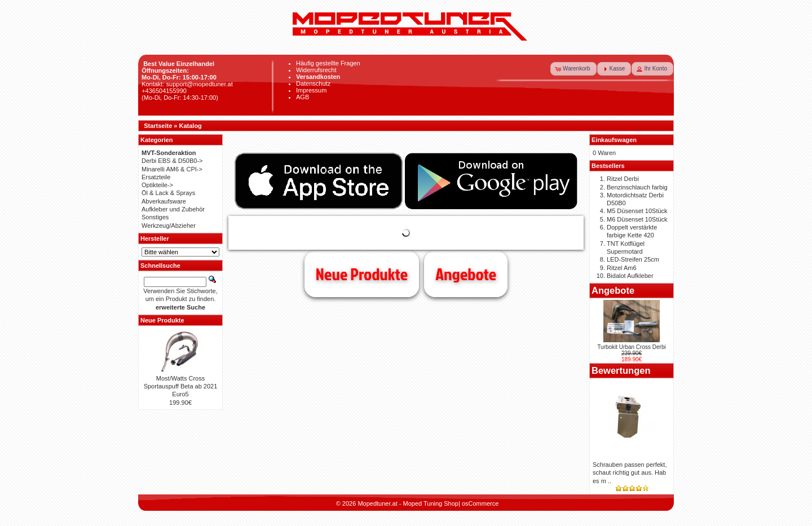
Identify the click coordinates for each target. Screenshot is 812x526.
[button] (573, 69)
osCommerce (480, 503)
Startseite (158, 126)
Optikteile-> (157, 185)
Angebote (466, 274)
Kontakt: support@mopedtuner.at (187, 84)
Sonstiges (155, 217)
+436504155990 (164, 91)
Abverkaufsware (164, 201)
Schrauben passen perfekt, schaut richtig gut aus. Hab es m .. (630, 473)
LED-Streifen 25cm (633, 259)
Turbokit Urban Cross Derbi (631, 347)
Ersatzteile (156, 177)
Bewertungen (621, 370)
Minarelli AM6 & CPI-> (172, 169)
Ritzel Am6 (622, 268)
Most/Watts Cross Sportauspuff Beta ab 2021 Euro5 (181, 386)
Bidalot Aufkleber (630, 276)
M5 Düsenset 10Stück (637, 211)
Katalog (191, 126)
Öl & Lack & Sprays (168, 193)
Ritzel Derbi (623, 179)
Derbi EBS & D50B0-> (172, 161)
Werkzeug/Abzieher (169, 226)
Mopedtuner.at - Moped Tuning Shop (408, 503)
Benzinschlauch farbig (637, 187)
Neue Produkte (362, 274)
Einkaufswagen (614, 140)
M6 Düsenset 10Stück (637, 219)
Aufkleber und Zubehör (173, 209)
